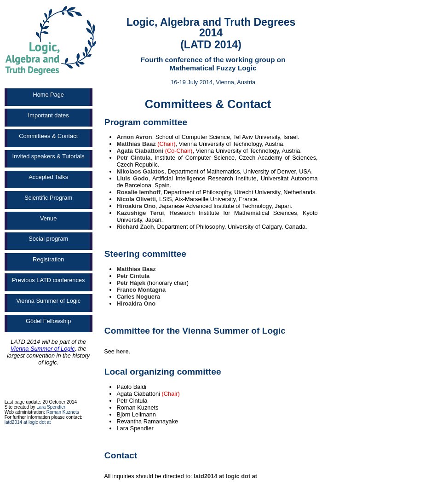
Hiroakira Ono (136, 206)
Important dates (49, 115)
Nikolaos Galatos (140, 171)
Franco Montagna (141, 290)
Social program (48, 239)
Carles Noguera (138, 297)
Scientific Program (48, 198)
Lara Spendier (51, 407)
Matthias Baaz (136, 144)
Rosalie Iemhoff (138, 192)
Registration (48, 259)
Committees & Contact (48, 136)
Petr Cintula (133, 158)
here (123, 351)
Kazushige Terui (140, 213)
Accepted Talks (48, 177)
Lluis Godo (132, 178)
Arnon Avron (134, 137)
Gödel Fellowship (48, 321)
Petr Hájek (131, 283)
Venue (48, 218)
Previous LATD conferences (48, 280)
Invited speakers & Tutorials (49, 156)
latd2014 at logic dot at (28, 422)
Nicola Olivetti (136, 199)
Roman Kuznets (63, 412)
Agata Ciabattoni (140, 151)
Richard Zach (135, 227)
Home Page (48, 95)
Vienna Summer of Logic (48, 301)
